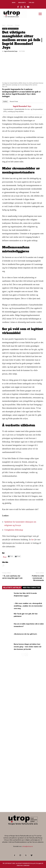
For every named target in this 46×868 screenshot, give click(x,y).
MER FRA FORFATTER (31, 588)
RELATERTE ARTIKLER (12, 588)
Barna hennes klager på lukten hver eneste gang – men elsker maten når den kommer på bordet (28, 647)
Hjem (4, 25)
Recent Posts (14, 101)
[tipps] (23, 721)
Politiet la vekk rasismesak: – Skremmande (38, 578)
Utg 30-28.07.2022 (13, 29)
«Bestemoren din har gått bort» (25, 634)
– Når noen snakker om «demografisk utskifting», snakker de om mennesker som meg (28, 606)
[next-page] (26, 655)
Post (5, 556)
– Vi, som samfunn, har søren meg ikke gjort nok (12, 577)
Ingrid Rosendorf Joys (11, 51)
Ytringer (17, 25)
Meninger (10, 25)
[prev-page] (23, 655)
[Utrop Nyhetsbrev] (23, 804)
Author (5, 101)
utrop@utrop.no (28, 846)
